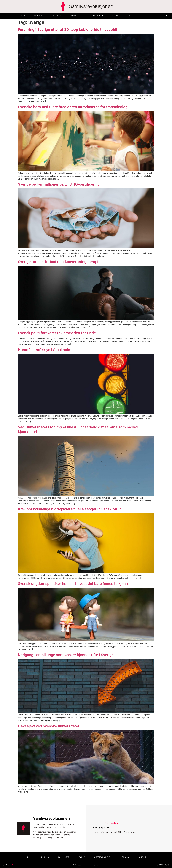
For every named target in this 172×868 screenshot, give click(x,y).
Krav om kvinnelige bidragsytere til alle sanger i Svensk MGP (69, 509)
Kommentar (56, 16)
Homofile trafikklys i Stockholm (45, 350)
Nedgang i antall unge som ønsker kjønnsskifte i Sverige (66, 655)
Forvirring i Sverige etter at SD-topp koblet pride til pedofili (67, 30)
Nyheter (38, 16)
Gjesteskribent (94, 16)
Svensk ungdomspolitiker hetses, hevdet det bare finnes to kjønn (73, 584)
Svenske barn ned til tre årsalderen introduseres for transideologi (73, 107)
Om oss (115, 16)
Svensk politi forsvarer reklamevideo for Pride (57, 333)
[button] (167, 16)
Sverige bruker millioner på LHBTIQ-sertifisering (59, 184)
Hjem (23, 16)
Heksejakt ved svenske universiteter (49, 726)
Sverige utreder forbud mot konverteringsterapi (58, 262)
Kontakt (131, 16)
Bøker (74, 16)
